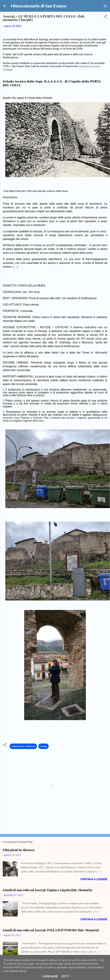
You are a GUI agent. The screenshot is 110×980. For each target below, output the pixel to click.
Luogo (44, 746)
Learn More (50, 976)
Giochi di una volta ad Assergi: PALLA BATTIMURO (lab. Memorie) (51, 930)
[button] (105, 17)
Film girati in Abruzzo (19, 850)
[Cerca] (105, 7)
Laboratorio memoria (23, 746)
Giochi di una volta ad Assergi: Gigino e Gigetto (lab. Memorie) (47, 890)
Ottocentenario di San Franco (39, 6)
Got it (65, 976)
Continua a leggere (94, 879)
